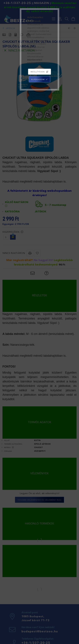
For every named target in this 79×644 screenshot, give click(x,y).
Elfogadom (38, 79)
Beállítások (38, 72)
